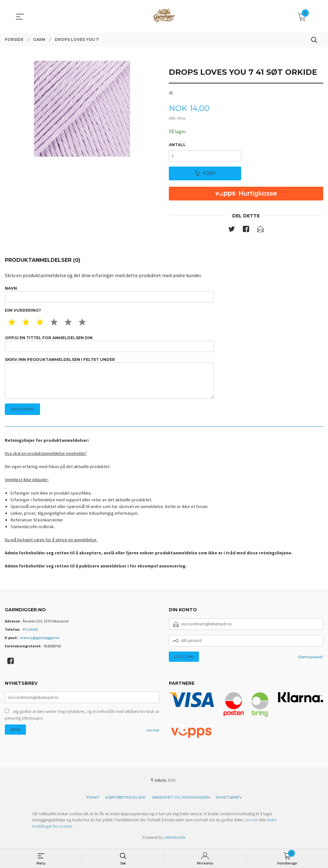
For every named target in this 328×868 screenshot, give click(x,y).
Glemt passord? (311, 660)
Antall (177, 145)
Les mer (153, 734)
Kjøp (205, 174)
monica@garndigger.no (39, 641)
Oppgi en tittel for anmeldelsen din (109, 345)
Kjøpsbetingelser (126, 800)
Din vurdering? (23, 312)
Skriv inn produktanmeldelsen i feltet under (109, 380)
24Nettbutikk (175, 841)
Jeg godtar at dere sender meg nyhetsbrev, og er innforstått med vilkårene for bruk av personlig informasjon (82, 719)
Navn (109, 295)
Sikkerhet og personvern (181, 800)
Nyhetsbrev (229, 800)
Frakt (93, 800)
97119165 (30, 632)
